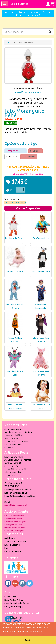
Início (9, 42)
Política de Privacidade (15, 528)
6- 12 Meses (12, 157)
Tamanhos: (13, 151)
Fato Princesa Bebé (15, 271)
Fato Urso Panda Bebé (41, 271)
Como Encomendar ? (14, 519)
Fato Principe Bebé (41, 238)
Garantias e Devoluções (15, 522)
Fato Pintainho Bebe (14, 238)
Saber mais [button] (36, 632)
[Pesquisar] (50, 32)
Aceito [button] (28, 640)
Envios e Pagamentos (14, 516)
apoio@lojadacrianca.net (28, 92)
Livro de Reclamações (14, 531)
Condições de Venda (14, 525)
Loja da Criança (19, 4)
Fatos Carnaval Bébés (15, 202)
